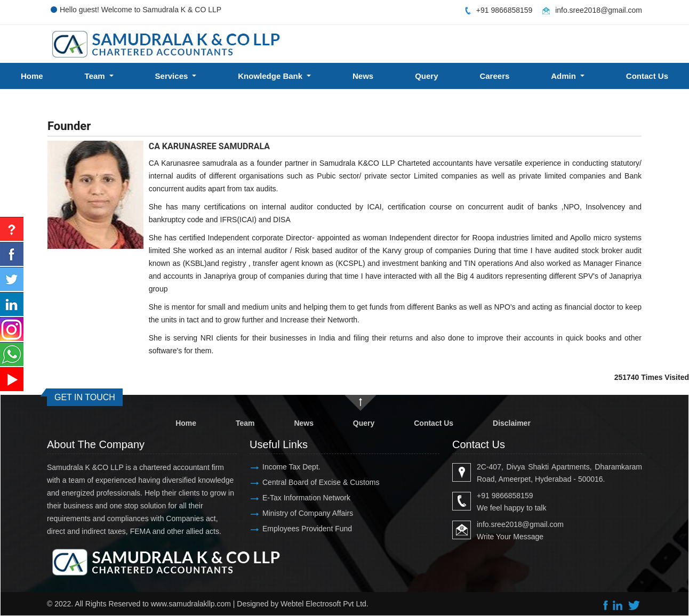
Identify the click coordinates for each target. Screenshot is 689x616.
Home (32, 76)
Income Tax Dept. (291, 467)
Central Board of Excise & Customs (321, 482)
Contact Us (434, 423)
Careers (494, 76)
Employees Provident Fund (307, 529)
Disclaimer (512, 423)
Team (245, 423)
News (363, 76)
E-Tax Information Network (306, 498)
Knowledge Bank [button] (271, 76)
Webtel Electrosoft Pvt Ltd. (325, 604)
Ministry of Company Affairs (308, 513)
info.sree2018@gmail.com (599, 10)
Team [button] (96, 76)
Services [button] (173, 76)
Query (426, 76)
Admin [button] (564, 76)
